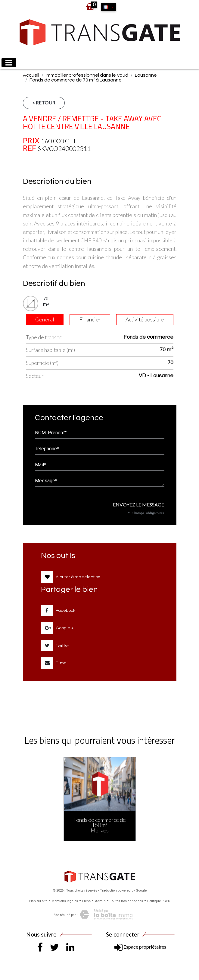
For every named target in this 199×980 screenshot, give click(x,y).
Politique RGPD (159, 901)
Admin (100, 901)
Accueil (31, 75)
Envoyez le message (136, 504)
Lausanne (146, 75)
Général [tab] (45, 319)
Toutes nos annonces (126, 901)
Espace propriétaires (140, 947)
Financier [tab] (90, 319)
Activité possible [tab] (145, 319)
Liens (86, 901)
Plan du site (38, 901)
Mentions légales (65, 901)
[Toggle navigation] (9, 63)
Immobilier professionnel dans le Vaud (87, 75)
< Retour (44, 102)
